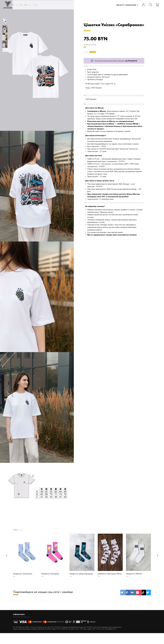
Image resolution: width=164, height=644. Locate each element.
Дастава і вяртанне (29, 625)
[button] (7, 556)
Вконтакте (110, 598)
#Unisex (97, 32)
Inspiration (68, 625)
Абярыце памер (90, 48)
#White (106, 32)
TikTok (134, 598)
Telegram (87, 598)
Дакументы (17, 625)
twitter (145, 598)
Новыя (34, 5)
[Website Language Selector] (117, 6)
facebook (99, 598)
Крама (47, 625)
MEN (43, 5)
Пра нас (87, 5)
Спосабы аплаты (57, 625)
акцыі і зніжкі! (23, 600)
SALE (76, 5)
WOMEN (52, 5)
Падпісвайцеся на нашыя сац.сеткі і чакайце (43, 598)
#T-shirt (88, 32)
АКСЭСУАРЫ (65, 5)
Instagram (122, 598)
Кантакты (40, 625)
